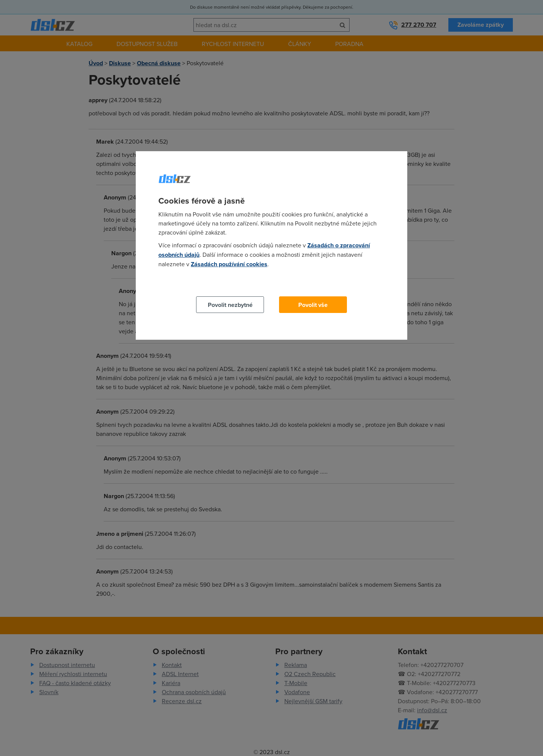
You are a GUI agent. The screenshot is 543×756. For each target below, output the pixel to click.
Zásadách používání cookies (229, 264)
